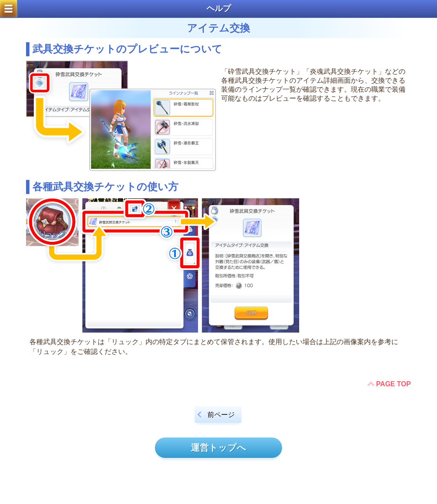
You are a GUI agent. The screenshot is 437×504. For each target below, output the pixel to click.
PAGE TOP (393, 384)
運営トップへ (218, 448)
